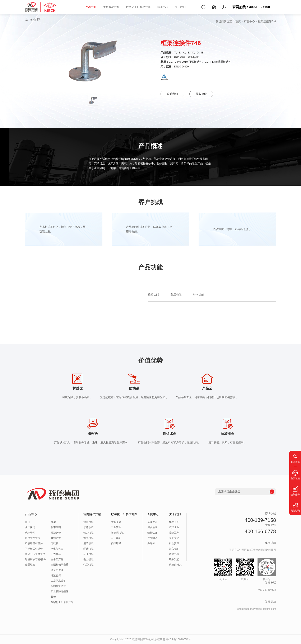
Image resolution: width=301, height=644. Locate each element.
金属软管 (30, 565)
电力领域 (88, 559)
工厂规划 (116, 538)
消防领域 (88, 543)
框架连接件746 (267, 21)
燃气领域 (88, 538)
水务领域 (88, 527)
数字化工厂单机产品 (62, 602)
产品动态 (152, 538)
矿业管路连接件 (60, 591)
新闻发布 (152, 522)
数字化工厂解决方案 (138, 7)
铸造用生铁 (57, 570)
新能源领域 (117, 533)
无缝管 (55, 543)
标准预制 (56, 527)
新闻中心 (163, 7)
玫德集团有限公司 (143, 639)
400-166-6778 (260, 531)
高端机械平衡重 (60, 565)
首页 (238, 21)
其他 (53, 597)
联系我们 (173, 94)
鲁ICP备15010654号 (179, 639)
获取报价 (204, 94)
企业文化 (174, 538)
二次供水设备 (58, 581)
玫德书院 (174, 554)
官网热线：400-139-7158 (251, 7)
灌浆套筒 (56, 576)
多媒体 (151, 543)
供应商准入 (175, 565)
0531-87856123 (267, 590)
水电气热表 (57, 549)
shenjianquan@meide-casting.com (257, 609)
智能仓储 (116, 522)
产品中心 (91, 7)
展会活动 (152, 527)
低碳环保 (116, 543)
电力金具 (56, 554)
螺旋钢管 (56, 533)
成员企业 (174, 527)
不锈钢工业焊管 (34, 549)
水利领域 (88, 522)
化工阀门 (30, 527)
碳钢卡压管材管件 (35, 554)
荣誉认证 (152, 533)
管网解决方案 (111, 7)
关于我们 (180, 7)
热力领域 (88, 533)
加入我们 (174, 549)
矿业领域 (88, 554)
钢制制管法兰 (58, 586)
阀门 (28, 522)
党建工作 (174, 533)
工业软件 (116, 527)
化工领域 (88, 565)
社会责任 (174, 543)
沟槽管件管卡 (33, 538)
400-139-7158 (260, 520)
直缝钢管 (56, 538)
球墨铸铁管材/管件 (35, 559)
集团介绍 (174, 522)
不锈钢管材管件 (34, 543)
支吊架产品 (57, 559)
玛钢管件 (30, 533)
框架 (53, 522)
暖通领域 (88, 549)
